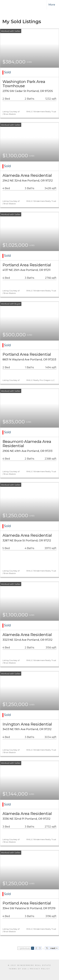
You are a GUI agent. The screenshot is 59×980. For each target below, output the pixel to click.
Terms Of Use (18, 969)
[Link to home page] (9, 5)
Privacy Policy (40, 969)
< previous (24, 948)
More (52, 5)
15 (47, 948)
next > (54, 948)
